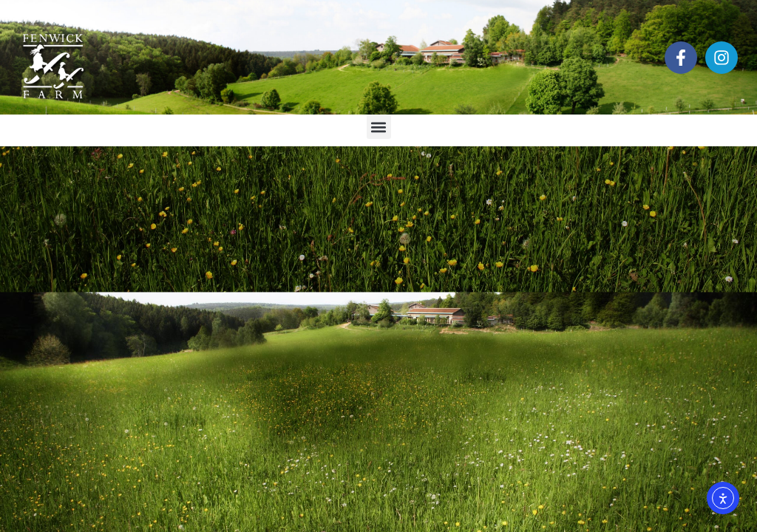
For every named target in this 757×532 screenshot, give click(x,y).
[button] (379, 127)
